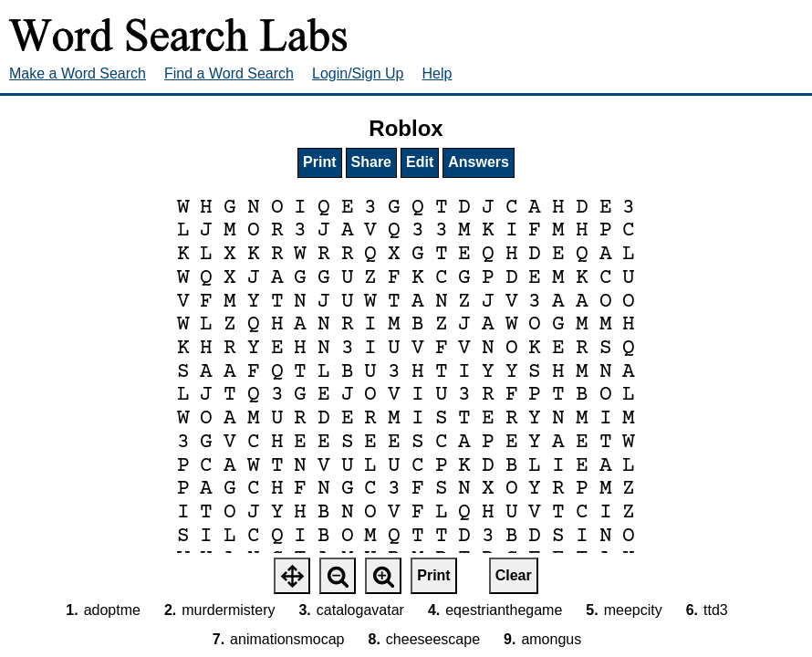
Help (437, 73)
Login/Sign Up (358, 73)
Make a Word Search (78, 73)
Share (371, 162)
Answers (479, 162)
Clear (514, 575)
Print (319, 162)
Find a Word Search (229, 73)
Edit (420, 162)
